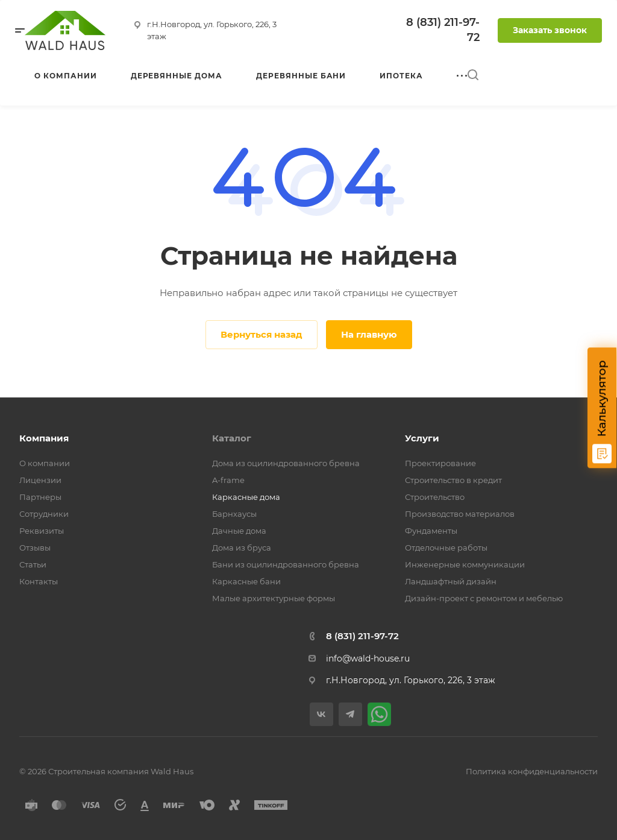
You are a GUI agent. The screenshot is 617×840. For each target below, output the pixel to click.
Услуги (422, 438)
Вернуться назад (262, 334)
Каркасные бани (246, 581)
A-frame (228, 480)
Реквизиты (42, 531)
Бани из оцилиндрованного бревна (286, 564)
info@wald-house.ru (368, 658)
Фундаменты (431, 531)
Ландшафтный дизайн (451, 581)
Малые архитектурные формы (274, 598)
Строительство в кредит (453, 480)
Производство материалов (460, 514)
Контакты (39, 581)
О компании (45, 463)
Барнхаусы (234, 514)
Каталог (232, 438)
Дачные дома (239, 531)
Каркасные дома (246, 497)
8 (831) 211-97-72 (362, 636)
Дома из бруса (242, 548)
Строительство (435, 497)
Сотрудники (44, 514)
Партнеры (40, 497)
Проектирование (440, 463)
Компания (44, 438)
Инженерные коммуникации (465, 564)
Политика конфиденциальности (532, 771)
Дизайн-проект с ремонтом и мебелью (484, 598)
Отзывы (35, 548)
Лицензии (40, 480)
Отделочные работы (446, 548)
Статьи (33, 564)
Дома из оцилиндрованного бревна (286, 463)
